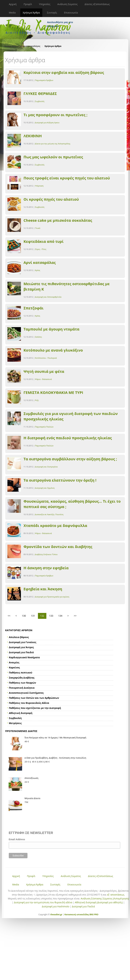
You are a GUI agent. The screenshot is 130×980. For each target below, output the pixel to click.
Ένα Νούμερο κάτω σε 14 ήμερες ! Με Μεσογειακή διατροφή (55, 738)
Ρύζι (37, 400)
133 (51, 616)
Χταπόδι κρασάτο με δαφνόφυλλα (55, 525)
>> (75, 616)
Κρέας (38, 270)
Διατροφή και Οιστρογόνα (46, 467)
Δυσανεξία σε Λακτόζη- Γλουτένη (49, 514)
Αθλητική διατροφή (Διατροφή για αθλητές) (99, 902)
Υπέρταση (39, 186)
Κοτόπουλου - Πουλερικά (46, 358)
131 (33, 616)
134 (60, 616)
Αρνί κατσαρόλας (40, 262)
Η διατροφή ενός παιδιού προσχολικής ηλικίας (68, 438)
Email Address (17, 839)
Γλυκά (38, 228)
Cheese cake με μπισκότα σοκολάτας (58, 220)
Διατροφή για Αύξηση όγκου (47, 122)
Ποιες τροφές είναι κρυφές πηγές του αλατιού (67, 178)
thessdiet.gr (56, 914)
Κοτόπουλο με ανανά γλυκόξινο (53, 350)
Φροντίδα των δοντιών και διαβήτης (58, 546)
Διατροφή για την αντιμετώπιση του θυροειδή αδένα (43, 902)
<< (9, 616)
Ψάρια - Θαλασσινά (43, 379)
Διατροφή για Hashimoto (56, 906)
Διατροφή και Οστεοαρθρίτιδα (48, 297)
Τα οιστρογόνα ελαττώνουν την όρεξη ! (60, 480)
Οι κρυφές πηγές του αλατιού (51, 199)
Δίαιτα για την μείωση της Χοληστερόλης (53, 144)
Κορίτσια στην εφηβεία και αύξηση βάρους (64, 72)
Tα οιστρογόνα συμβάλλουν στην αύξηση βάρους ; (70, 459)
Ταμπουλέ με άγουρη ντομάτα (52, 329)
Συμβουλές (40, 101)
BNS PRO (94, 914)
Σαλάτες (38, 337)
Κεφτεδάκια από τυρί (44, 241)
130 (24, 616)
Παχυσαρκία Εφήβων (44, 80)
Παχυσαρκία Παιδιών (44, 427)
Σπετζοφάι (34, 308)
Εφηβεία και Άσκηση (43, 589)
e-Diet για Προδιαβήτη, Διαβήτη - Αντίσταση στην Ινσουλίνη (55, 758)
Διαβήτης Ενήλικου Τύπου (46, 554)
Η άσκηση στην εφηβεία (46, 568)
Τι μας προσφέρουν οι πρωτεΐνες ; (56, 115)
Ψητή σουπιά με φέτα (44, 371)
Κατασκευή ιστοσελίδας (77, 914)
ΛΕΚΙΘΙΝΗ (33, 136)
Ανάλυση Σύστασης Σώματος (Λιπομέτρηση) (105, 898)
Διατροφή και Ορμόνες (45, 488)
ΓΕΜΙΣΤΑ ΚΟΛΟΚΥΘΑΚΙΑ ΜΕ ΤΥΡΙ (53, 392)
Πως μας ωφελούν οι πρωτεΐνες (53, 157)
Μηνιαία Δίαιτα (32, 798)
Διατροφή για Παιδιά (83, 906)
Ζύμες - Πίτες (41, 249)
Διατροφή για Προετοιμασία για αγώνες (52, 597)
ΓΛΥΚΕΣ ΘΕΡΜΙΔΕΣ (40, 93)
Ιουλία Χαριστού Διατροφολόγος (22, 46)
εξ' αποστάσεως (116, 895)
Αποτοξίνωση (32, 778)
